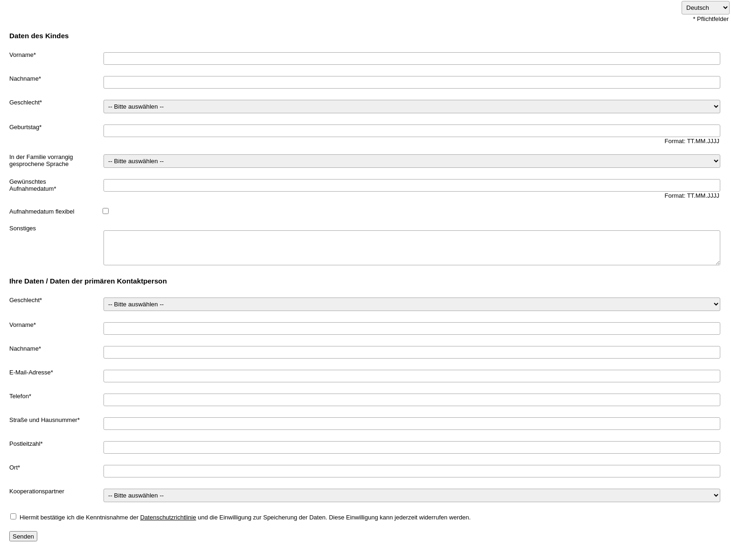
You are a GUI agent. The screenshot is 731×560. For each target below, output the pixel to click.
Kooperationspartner (37, 491)
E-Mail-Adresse (30, 372)
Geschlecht (24, 102)
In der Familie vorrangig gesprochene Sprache (41, 160)
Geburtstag (24, 127)
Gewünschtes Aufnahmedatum (31, 185)
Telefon (19, 396)
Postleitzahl (25, 444)
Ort (14, 467)
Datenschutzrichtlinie (168, 517)
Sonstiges (23, 228)
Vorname (21, 55)
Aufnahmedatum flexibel (42, 211)
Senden (23, 536)
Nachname (24, 79)
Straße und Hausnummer (43, 420)
